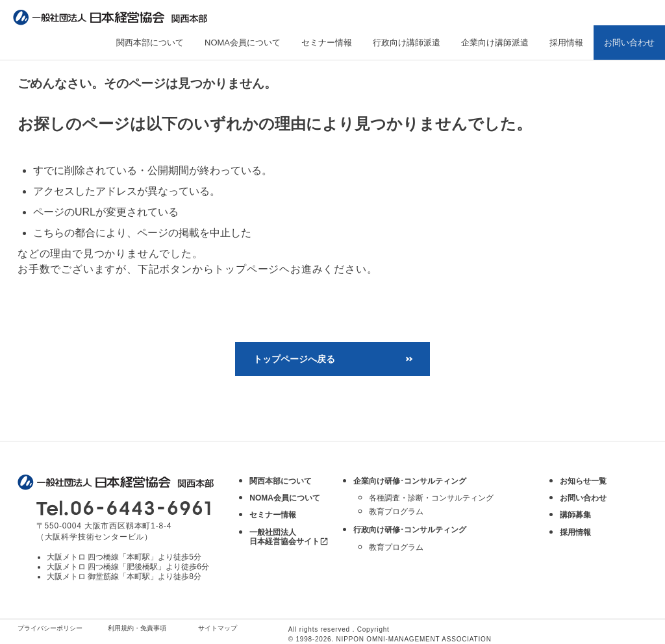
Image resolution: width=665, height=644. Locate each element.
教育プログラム (396, 512)
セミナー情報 (327, 43)
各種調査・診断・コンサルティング (431, 498)
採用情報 (566, 43)
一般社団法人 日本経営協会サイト (289, 537)
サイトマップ (218, 628)
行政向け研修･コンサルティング (410, 530)
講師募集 (575, 515)
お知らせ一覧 (583, 481)
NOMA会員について (243, 43)
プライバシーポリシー (50, 628)
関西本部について (150, 43)
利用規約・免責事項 (137, 628)
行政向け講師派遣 (407, 43)
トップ (32, 68)
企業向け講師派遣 (495, 43)
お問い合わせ (629, 43)
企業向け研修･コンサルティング (410, 481)
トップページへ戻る (294, 359)
